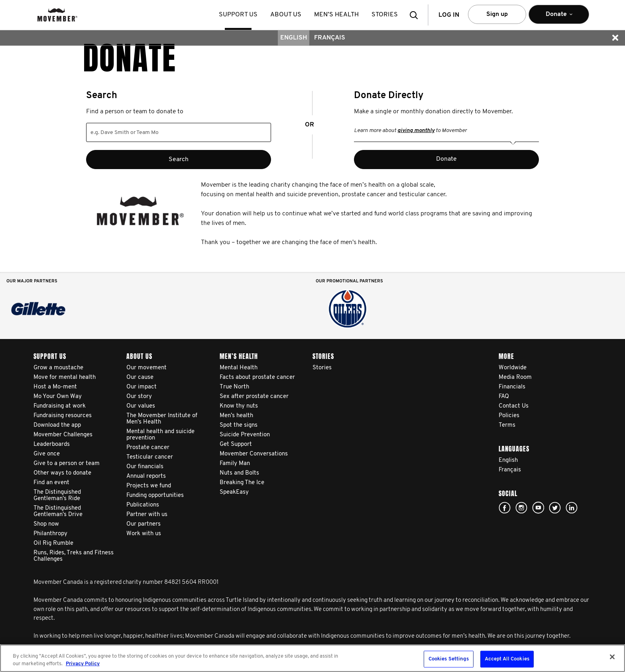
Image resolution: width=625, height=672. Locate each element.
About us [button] (286, 15)
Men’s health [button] (336, 15)
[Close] (612, 657)
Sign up (497, 14)
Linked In (572, 508)
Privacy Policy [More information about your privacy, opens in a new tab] (83, 664)
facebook (505, 508)
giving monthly (416, 131)
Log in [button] (449, 15)
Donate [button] (559, 18)
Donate (446, 159)
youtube (538, 508)
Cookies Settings (449, 659)
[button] (416, 15)
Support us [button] (238, 15)
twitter (555, 508)
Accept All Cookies (507, 659)
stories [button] (385, 15)
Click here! (521, 508)
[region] (312, 658)
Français (330, 38)
